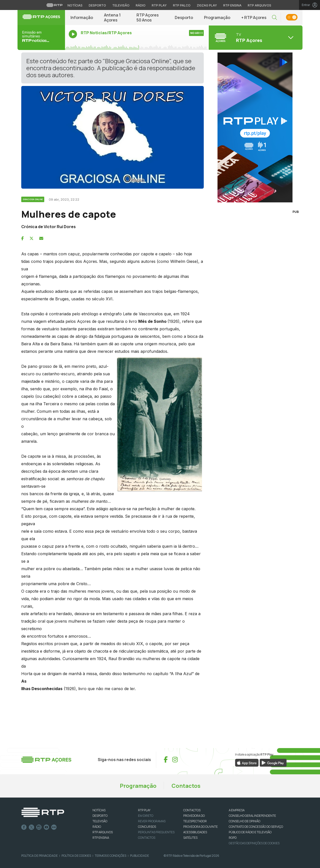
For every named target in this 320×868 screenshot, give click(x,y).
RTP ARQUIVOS (103, 832)
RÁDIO (97, 827)
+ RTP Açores (254, 17)
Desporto (184, 17)
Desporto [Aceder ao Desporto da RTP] (97, 5)
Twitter (31, 827)
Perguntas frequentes (156, 832)
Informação (82, 17)
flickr (54, 827)
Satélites (190, 838)
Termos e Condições (110, 856)
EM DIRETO (146, 816)
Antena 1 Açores (112, 17)
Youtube (46, 827)
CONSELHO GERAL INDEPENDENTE (252, 816)
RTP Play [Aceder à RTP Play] (159, 5)
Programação (217, 17)
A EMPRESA (237, 810)
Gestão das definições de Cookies (254, 843)
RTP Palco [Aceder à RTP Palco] (182, 5)
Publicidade (139, 856)
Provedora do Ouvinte (200, 827)
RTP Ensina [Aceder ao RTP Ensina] (232, 5)
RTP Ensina (101, 838)
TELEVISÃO (100, 821)
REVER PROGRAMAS (152, 821)
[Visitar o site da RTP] (54, 5)
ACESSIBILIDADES (195, 832)
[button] (274, 18)
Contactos (186, 786)
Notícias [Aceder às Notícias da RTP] (75, 5)
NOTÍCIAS (99, 810)
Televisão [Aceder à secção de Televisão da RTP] (121, 5)
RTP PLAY (144, 810)
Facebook (24, 827)
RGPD (233, 838)
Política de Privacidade (39, 856)
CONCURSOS (147, 827)
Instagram (39, 827)
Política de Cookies (76, 856)
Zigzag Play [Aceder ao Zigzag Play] (207, 5)
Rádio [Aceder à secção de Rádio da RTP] (141, 5)
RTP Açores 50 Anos (148, 17)
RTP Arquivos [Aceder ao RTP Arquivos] (259, 5)
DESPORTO (100, 816)
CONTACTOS (192, 810)
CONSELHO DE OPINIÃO (244, 821)
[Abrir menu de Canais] (255, 37)
